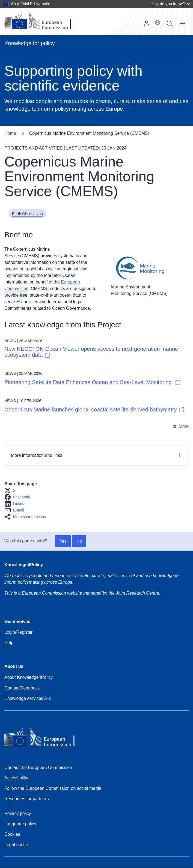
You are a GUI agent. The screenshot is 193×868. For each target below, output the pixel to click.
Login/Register (18, 632)
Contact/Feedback (22, 688)
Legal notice (16, 845)
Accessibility (16, 778)
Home (10, 133)
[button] (158, 22)
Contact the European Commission (38, 768)
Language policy (20, 824)
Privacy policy (18, 813)
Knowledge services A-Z (28, 698)
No (79, 541)
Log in (147, 24)
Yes (63, 541)
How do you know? (170, 4)
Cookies (12, 834)
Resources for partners (27, 799)
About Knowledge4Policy (29, 677)
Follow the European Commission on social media (53, 788)
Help (9, 643)
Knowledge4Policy (24, 565)
